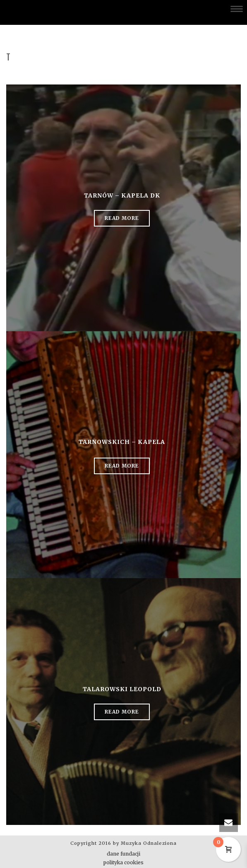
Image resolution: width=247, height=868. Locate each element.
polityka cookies (123, 862)
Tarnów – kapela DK (122, 195)
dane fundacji (123, 854)
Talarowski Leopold (122, 689)
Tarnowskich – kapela (122, 442)
